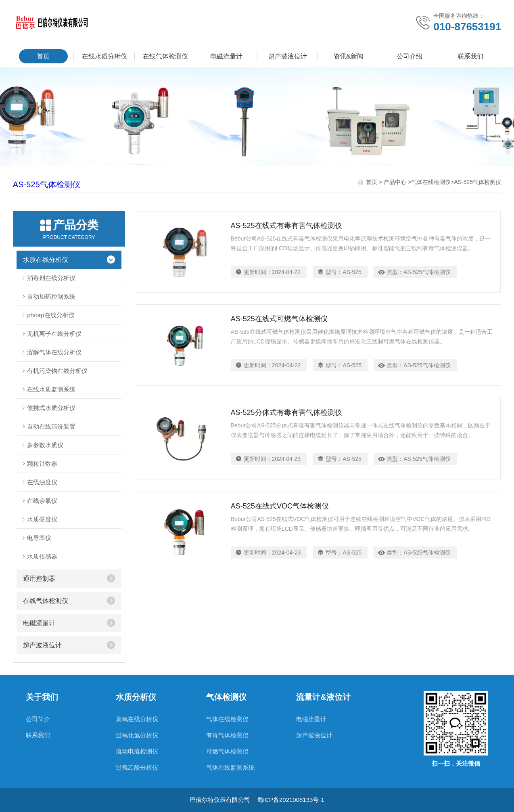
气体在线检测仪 (431, 182)
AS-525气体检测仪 (47, 184)
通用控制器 (39, 579)
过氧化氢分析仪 (137, 735)
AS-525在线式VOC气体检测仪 (280, 506)
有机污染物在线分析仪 (57, 371)
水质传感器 (42, 556)
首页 (43, 56)
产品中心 (395, 182)
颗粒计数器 (42, 464)
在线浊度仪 (42, 482)
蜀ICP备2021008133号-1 (291, 800)
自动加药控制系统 (51, 296)
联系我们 (470, 56)
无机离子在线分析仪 (54, 334)
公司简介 (38, 719)
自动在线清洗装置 (51, 426)
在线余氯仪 (42, 501)
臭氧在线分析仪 (137, 719)
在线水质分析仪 (104, 56)
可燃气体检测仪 (227, 751)
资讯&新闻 (349, 56)
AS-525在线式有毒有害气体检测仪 (286, 226)
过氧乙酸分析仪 (137, 767)
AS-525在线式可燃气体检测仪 (279, 319)
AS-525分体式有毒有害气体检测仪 (286, 413)
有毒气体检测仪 (227, 735)
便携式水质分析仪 (51, 408)
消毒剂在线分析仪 (51, 278)
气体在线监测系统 (230, 767)
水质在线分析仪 (46, 260)
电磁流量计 (226, 56)
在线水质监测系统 (51, 389)
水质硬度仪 (42, 519)
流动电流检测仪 (137, 751)
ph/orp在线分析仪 (51, 315)
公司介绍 (410, 56)
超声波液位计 (288, 56)
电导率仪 (39, 538)
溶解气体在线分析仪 (54, 352)
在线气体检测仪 (165, 56)
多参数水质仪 (45, 445)
